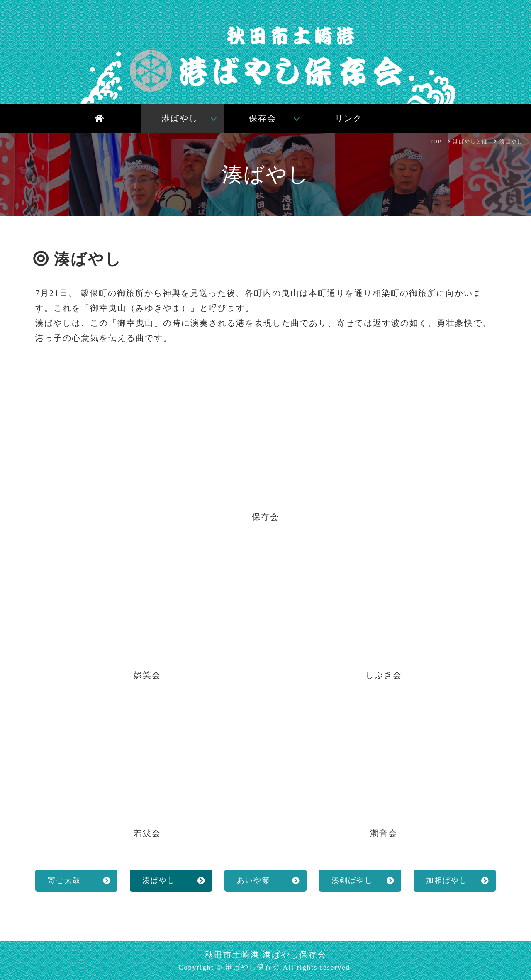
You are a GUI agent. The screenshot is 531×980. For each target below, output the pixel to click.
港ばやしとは (470, 142)
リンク (348, 118)
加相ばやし (447, 880)
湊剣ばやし (352, 880)
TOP (436, 142)
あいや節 (253, 880)
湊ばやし (159, 880)
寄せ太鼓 (64, 880)
